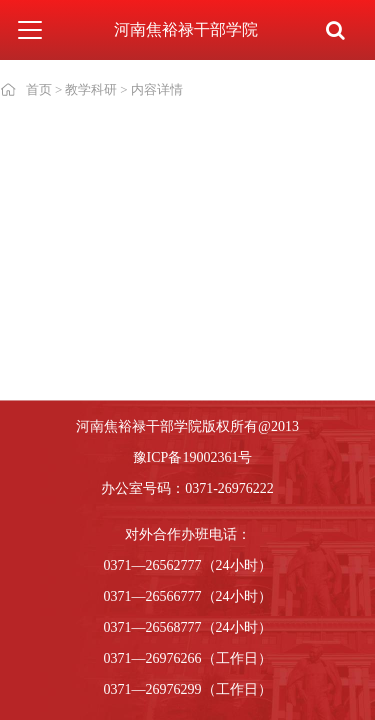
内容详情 (157, 89)
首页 (39, 89)
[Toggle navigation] (30, 30)
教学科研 (91, 89)
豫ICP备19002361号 (193, 457)
